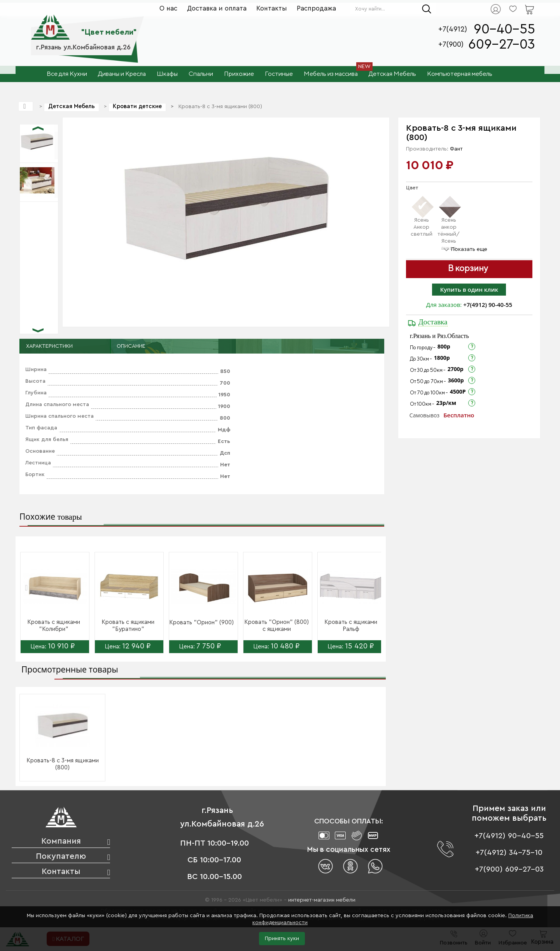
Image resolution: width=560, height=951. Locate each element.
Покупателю (61, 856)
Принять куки (282, 939)
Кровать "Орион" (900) (201, 623)
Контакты (272, 8)
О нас (168, 8)
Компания (61, 841)
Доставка (433, 322)
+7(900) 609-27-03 (509, 869)
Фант (456, 149)
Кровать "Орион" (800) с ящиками (276, 626)
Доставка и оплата (217, 8)
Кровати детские (137, 106)
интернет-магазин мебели (322, 900)
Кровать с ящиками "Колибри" (54, 626)
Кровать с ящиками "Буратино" (128, 626)
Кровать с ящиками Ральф (351, 626)
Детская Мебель (72, 106)
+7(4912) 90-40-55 (488, 305)
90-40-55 (504, 29)
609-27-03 (502, 45)
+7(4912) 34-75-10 (509, 853)
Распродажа (316, 8)
